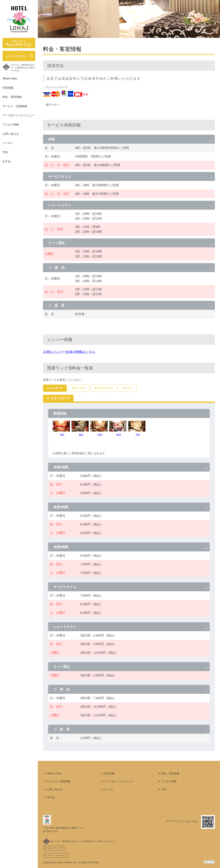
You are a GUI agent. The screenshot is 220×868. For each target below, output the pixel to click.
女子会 (7, 161)
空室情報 (8, 88)
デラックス (79, 388)
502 (100, 435)
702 (138, 435)
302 (62, 435)
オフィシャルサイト (57, 855)
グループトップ (55, 848)
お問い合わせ (11, 134)
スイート (127, 388)
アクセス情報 (11, 125)
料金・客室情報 (12, 97)
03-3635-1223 (50, 831)
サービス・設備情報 (15, 106)
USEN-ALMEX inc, (67, 862)
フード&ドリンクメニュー (18, 115)
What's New (10, 79)
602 (119, 435)
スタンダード (55, 388)
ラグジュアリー (104, 388)
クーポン (8, 143)
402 (81, 435)
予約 (5, 152)
